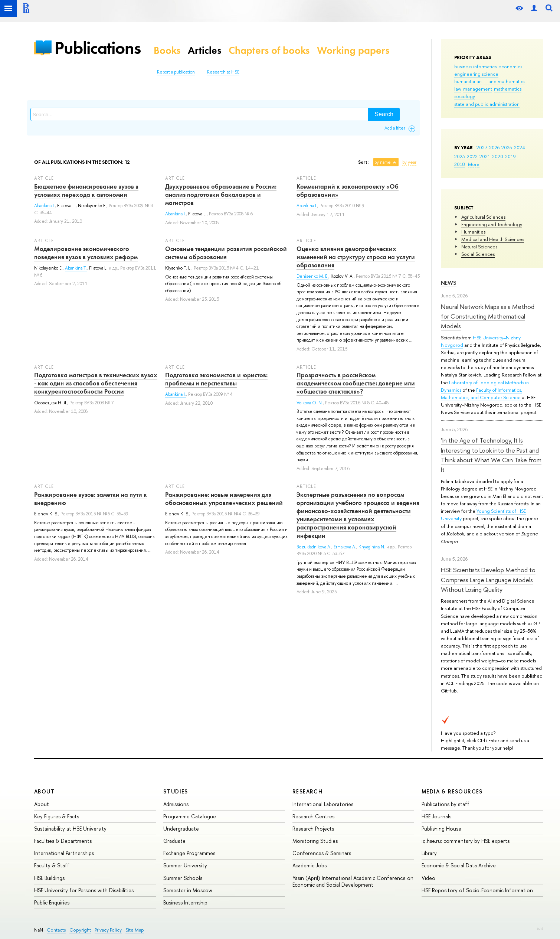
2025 (507, 147)
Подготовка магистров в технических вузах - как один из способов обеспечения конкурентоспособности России (96, 383)
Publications (98, 48)
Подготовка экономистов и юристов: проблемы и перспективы (216, 379)
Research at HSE (223, 72)
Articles (204, 50)
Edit (540, 928)
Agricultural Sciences (483, 217)
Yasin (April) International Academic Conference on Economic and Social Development (353, 881)
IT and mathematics (504, 81)
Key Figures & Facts (57, 816)
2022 (472, 156)
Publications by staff (446, 804)
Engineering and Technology (492, 224)
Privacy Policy (108, 930)
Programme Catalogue (190, 816)
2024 (520, 147)
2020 (498, 156)
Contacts (56, 930)
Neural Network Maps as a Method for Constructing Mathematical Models (488, 316)
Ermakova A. (345, 547)
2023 (460, 156)
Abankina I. (45, 206)
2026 (494, 147)
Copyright (80, 930)
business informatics (475, 66)
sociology (465, 96)
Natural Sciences (479, 247)
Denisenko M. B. (312, 276)
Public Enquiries (52, 902)
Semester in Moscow (188, 890)
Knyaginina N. (372, 547)
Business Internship (185, 902)
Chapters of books (269, 50)
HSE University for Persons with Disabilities (84, 890)
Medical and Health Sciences (493, 239)
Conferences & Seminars (322, 853)
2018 (460, 164)
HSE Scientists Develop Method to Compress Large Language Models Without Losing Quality (488, 580)
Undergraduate (181, 829)
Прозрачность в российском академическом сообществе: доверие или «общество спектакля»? (356, 383)
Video (428, 878)
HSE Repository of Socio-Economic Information (477, 890)
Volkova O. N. (310, 403)
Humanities (473, 232)
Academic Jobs (310, 865)
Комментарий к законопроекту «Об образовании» (348, 190)
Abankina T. (76, 268)
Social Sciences (478, 254)
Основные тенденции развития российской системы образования (226, 253)
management (478, 89)
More (474, 164)
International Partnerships (64, 853)
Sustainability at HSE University (70, 829)
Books (167, 50)
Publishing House (441, 829)
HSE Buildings (49, 878)
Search (384, 114)
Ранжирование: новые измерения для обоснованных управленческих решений (224, 499)
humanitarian (468, 81)
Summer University (185, 865)
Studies (176, 791)
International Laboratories (323, 804)
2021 (485, 156)
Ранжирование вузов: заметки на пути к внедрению (91, 499)
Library (429, 853)
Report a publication (176, 72)
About (45, 791)
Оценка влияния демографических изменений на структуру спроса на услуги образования (356, 257)
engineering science (476, 74)
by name (383, 162)
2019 (510, 156)
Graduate (174, 841)
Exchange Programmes (189, 853)
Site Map (135, 930)
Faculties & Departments (63, 841)
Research (308, 791)
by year (409, 162)
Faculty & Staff (52, 865)
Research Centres (313, 816)
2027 (482, 147)
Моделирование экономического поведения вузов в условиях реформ (86, 253)
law (458, 89)
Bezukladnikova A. (314, 547)
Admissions (176, 804)
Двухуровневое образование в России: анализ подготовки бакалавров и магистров (221, 195)
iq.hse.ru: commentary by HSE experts (466, 841)
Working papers (353, 50)
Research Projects (313, 829)
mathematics (508, 89)
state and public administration (487, 104)
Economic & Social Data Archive (459, 865)
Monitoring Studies (315, 841)
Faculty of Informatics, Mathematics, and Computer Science (482, 394)
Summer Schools (183, 878)
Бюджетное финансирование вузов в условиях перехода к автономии (86, 190)
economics (510, 66)
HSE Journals (436, 816)
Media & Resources (452, 791)
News (449, 283)
